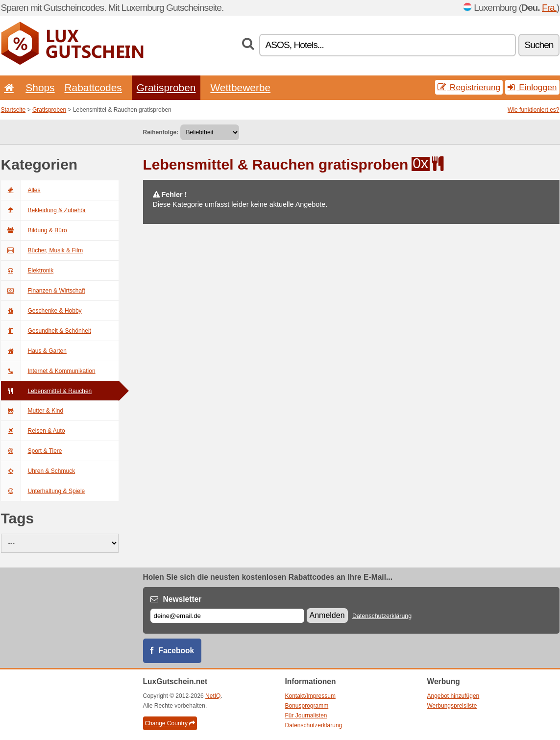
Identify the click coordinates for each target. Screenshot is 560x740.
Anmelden (327, 615)
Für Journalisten (306, 715)
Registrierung (469, 87)
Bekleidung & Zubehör (44, 210)
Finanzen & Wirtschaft (43, 291)
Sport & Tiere (32, 451)
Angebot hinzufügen (453, 696)
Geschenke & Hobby (41, 311)
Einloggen (532, 87)
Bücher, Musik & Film (42, 250)
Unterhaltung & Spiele (43, 491)
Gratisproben (166, 87)
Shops (40, 87)
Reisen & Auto (33, 431)
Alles (21, 190)
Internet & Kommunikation (48, 371)
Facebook (177, 651)
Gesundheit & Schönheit (46, 331)
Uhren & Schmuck (38, 471)
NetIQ (213, 696)
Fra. (549, 8)
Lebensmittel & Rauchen (47, 391)
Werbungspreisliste (452, 706)
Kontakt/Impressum (310, 696)
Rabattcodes (93, 87)
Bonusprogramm (307, 706)
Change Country (170, 723)
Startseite (13, 110)
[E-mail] (227, 616)
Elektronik (27, 271)
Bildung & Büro (34, 230)
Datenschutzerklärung (382, 616)
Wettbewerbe (240, 87)
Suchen (539, 45)
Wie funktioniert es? (533, 110)
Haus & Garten (34, 351)
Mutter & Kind (32, 411)
